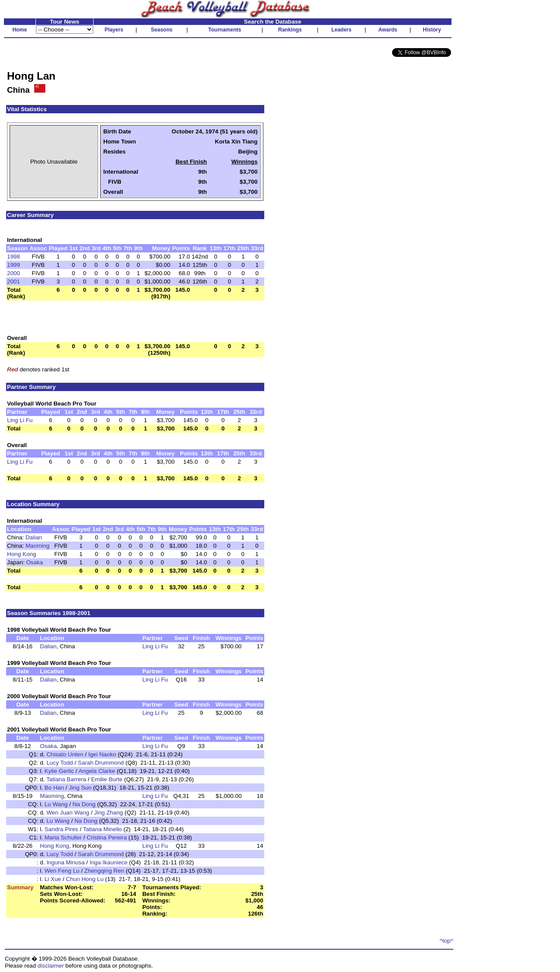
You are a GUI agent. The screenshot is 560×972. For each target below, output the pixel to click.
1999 (14, 265)
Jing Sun (80, 788)
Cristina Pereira (107, 837)
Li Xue (53, 879)
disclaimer (51, 966)
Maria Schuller (63, 837)
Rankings (290, 30)
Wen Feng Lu (62, 871)
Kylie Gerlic (59, 771)
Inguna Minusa (65, 862)
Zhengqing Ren (104, 871)
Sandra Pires (61, 829)
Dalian (34, 537)
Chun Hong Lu (85, 879)
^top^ (446, 941)
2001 (14, 281)
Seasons (162, 30)
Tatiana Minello (103, 829)
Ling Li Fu (20, 420)
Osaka (35, 562)
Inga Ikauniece (109, 862)
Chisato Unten (65, 754)
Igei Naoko (102, 754)
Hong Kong (22, 554)
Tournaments (225, 30)
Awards (388, 30)
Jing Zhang (108, 813)
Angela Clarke (97, 771)
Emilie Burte (107, 779)
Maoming (37, 546)
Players (114, 30)
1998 (14, 257)
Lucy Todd (60, 763)
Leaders (341, 30)
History (432, 30)
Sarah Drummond (101, 763)
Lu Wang (56, 804)
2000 (14, 273)
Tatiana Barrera (66, 779)
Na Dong (84, 804)
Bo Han (54, 788)
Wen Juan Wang (68, 813)
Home (19, 30)
